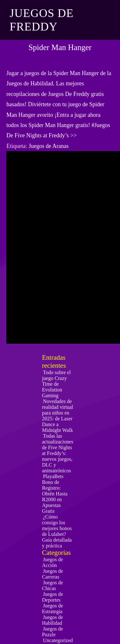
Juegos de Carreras (52, 574)
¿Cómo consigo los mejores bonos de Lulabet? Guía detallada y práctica (57, 531)
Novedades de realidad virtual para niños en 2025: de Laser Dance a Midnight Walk (57, 416)
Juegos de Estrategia (52, 609)
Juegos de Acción (52, 562)
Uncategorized (58, 640)
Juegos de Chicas (52, 585)
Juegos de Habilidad (52, 620)
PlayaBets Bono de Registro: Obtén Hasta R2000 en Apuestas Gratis (55, 494)
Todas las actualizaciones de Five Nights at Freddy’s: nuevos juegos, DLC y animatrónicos (58, 453)
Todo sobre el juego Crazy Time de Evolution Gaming (56, 384)
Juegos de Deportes (52, 597)
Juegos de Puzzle (52, 632)
